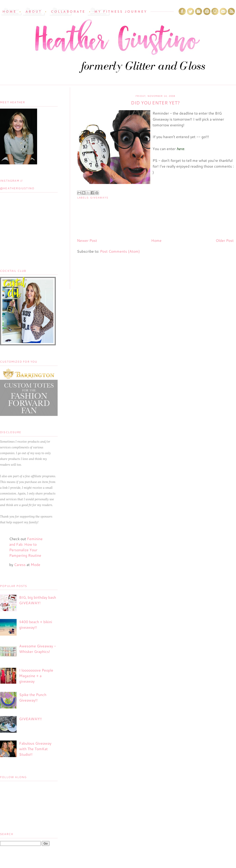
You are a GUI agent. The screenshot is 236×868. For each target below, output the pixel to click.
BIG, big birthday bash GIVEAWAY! (38, 600)
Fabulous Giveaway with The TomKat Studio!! (35, 749)
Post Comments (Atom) (120, 251)
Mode (35, 564)
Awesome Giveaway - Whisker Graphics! (38, 649)
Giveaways (99, 198)
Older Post (225, 240)
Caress (20, 564)
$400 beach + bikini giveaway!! (36, 624)
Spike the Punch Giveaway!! (33, 697)
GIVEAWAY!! (30, 719)
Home (156, 240)
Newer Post (87, 240)
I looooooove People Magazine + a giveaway (36, 676)
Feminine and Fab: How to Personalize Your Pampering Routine (26, 547)
